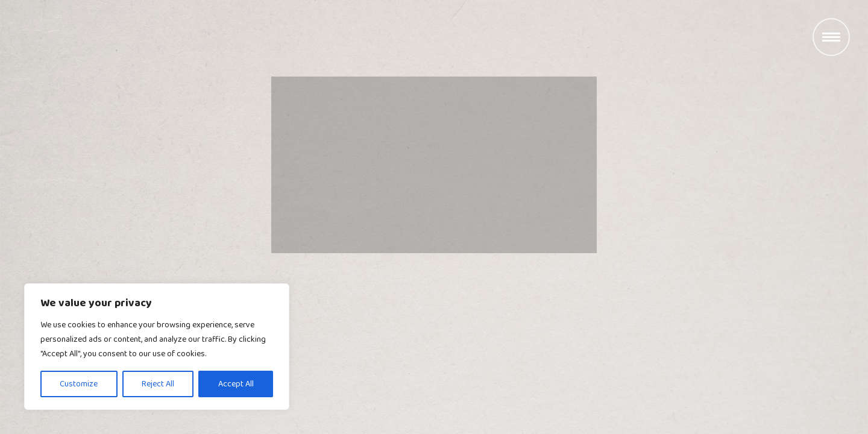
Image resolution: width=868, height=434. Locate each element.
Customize (79, 384)
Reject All (158, 384)
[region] (157, 347)
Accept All (236, 384)
